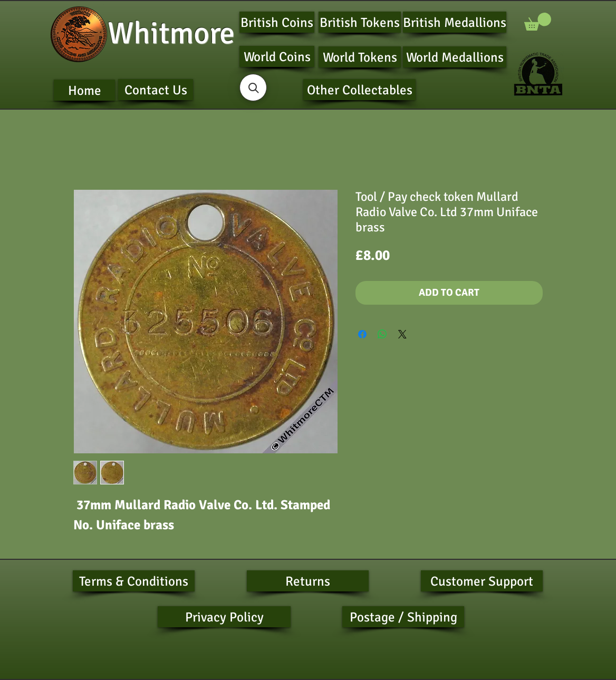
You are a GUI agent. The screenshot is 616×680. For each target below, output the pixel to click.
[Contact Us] (156, 90)
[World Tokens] (360, 57)
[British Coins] (277, 22)
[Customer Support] (482, 581)
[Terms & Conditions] (134, 581)
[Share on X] (402, 334)
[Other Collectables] (359, 90)
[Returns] (308, 581)
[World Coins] (277, 56)
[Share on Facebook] (362, 334)
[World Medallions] (455, 57)
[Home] (84, 90)
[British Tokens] (360, 22)
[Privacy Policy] (224, 617)
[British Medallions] (455, 22)
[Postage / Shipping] (403, 617)
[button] (538, 22)
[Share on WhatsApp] (382, 334)
